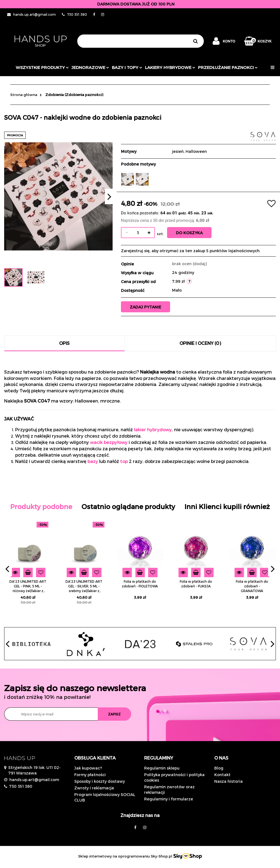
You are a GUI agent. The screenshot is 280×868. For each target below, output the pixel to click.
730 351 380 (21, 786)
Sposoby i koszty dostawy (100, 781)
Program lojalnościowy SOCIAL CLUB (105, 797)
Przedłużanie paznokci (228, 67)
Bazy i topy (127, 67)
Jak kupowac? (88, 768)
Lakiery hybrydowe (170, 67)
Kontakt (222, 775)
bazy (93, 461)
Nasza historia (229, 781)
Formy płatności (90, 775)
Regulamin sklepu (162, 768)
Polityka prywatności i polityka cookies (174, 777)
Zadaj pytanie (146, 307)
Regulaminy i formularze (169, 799)
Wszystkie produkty (42, 67)
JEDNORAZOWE (90, 67)
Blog (219, 768)
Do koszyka (189, 233)
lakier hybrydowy (153, 429)
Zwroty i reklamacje (94, 788)
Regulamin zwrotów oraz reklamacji (169, 790)
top (124, 461)
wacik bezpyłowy (109, 442)
